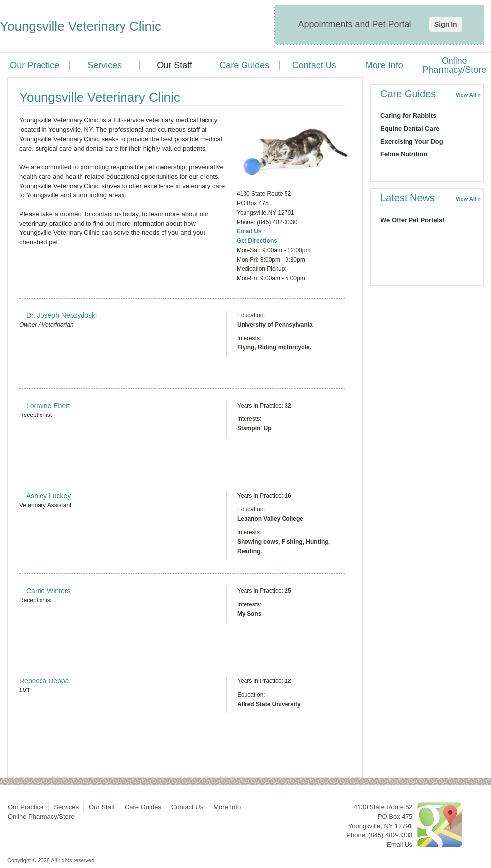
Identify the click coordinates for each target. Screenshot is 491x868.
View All (466, 95)
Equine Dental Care (410, 129)
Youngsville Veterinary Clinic (81, 26)
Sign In (446, 24)
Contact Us (314, 65)
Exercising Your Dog (412, 141)
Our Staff (174, 65)
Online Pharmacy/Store (454, 65)
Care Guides (244, 65)
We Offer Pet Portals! (412, 220)
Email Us (249, 231)
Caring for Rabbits (408, 116)
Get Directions (257, 241)
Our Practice (35, 65)
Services (104, 65)
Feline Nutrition (404, 154)
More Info (384, 65)
